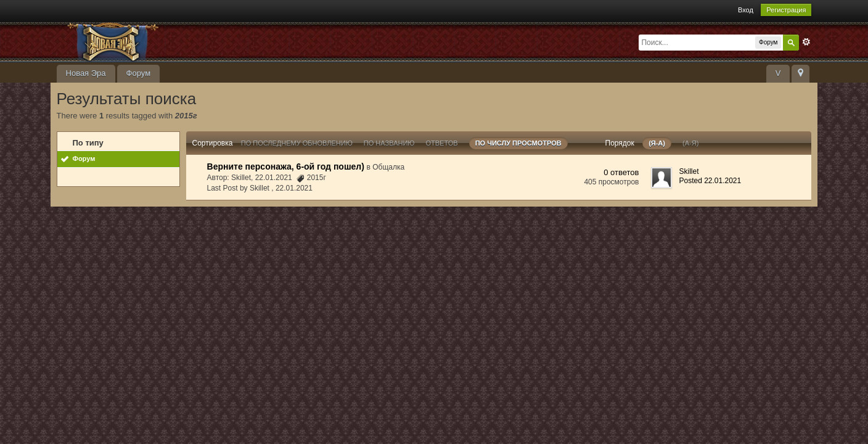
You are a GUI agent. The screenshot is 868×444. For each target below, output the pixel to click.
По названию (389, 143)
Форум (139, 73)
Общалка (388, 167)
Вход (746, 10)
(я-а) (657, 143)
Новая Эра (86, 73)
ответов (442, 143)
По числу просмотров (518, 143)
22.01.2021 (294, 188)
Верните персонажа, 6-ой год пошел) (286, 166)
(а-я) (690, 143)
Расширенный (806, 42)
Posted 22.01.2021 (710, 181)
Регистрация (786, 10)
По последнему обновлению (297, 143)
